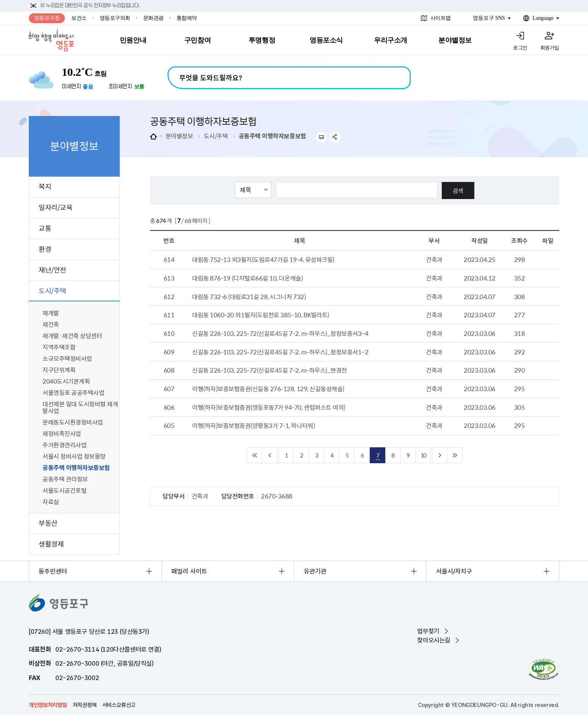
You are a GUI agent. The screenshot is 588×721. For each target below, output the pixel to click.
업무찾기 (428, 631)
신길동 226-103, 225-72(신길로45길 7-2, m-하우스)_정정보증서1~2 (280, 352)
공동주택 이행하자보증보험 (272, 136)
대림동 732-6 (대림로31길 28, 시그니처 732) (249, 296)
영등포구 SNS (489, 18)
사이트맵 (441, 18)
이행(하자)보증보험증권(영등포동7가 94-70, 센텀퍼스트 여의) (269, 407)
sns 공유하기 (335, 137)
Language (543, 18)
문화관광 (153, 18)
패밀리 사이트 (189, 571)
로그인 (520, 48)
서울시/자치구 (454, 571)
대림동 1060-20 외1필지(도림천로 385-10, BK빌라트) (261, 315)
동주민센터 (53, 571)
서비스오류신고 (119, 705)
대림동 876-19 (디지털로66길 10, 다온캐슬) (247, 278)
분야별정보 (179, 136)
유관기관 (315, 571)
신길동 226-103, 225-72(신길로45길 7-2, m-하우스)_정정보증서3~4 (280, 333)
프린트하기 (321, 137)
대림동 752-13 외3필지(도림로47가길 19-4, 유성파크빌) (263, 259)
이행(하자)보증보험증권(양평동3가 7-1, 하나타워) (253, 425)
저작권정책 (85, 705)
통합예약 (187, 18)
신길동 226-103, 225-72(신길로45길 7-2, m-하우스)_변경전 (270, 370)
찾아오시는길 (434, 640)
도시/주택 (216, 136)
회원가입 (550, 48)
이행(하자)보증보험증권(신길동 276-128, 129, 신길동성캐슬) (268, 389)
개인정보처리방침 (48, 705)
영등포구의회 (115, 18)
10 (423, 455)
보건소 (79, 18)
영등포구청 (47, 18)
